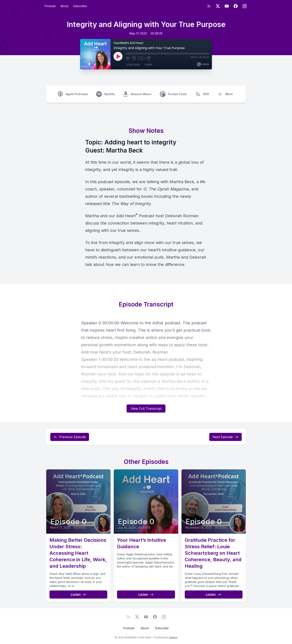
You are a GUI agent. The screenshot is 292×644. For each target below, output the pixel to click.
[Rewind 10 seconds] (134, 58)
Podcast (50, 6)
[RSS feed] (209, 6)
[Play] (118, 56)
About (64, 6)
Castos (173, 637)
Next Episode (225, 437)
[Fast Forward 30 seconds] (148, 58)
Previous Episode (70, 437)
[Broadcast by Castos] (203, 64)
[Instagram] (245, 6)
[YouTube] (227, 6)
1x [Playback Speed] (141, 58)
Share (148, 65)
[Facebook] (236, 6)
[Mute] (128, 58)
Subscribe (80, 6)
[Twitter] (218, 6)
